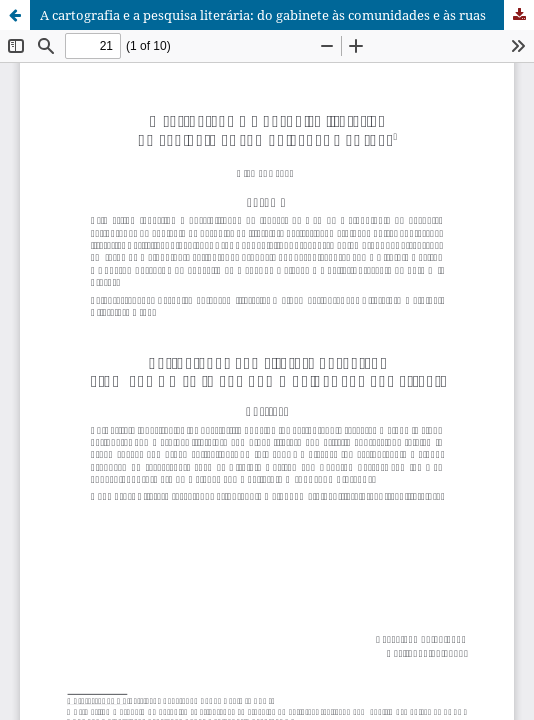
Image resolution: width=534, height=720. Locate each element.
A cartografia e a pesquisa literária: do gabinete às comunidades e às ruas (263, 15)
